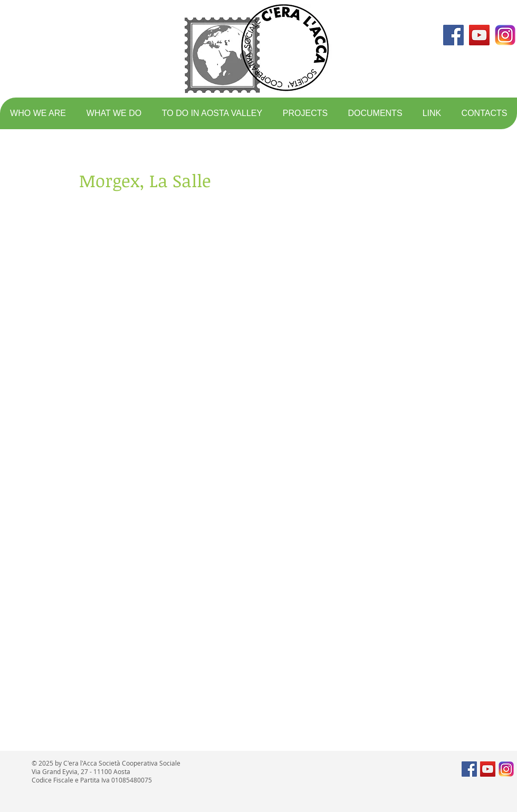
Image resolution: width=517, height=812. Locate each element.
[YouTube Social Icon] (479, 35)
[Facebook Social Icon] (453, 35)
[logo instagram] (505, 35)
